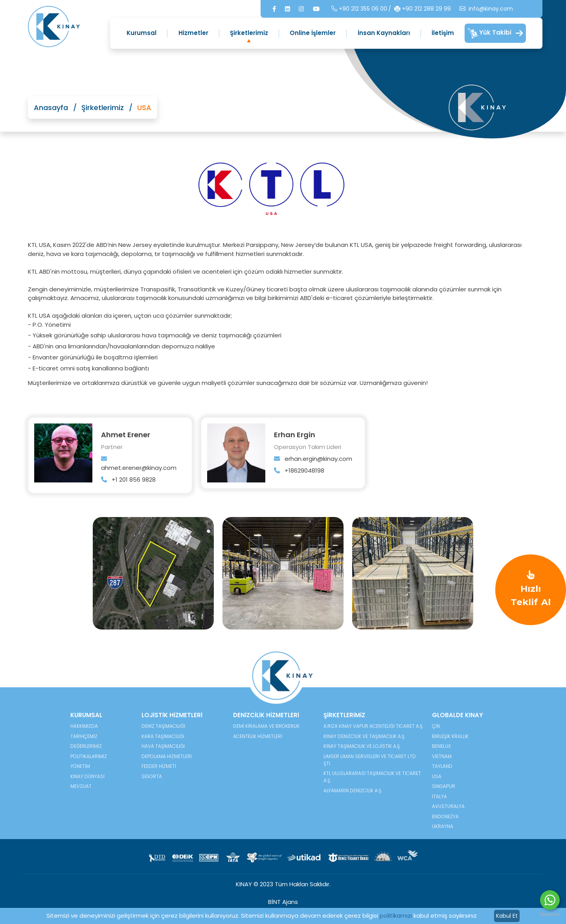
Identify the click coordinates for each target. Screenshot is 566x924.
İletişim (443, 33)
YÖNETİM (80, 766)
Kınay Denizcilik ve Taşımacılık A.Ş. (364, 736)
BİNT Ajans (283, 902)
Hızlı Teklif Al (531, 589)
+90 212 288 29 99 (402, 9)
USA (437, 776)
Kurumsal (141, 33)
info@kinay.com (466, 9)
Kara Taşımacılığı (163, 736)
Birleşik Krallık (450, 736)
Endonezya (445, 816)
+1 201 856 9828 (128, 479)
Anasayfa (51, 108)
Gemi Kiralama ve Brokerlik (266, 726)
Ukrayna (443, 826)
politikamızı (396, 916)
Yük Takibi (495, 33)
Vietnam (442, 756)
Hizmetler (193, 33)
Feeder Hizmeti (159, 766)
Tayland (442, 766)
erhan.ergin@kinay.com (313, 459)
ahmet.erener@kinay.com (139, 464)
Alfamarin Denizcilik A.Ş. (353, 791)
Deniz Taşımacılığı (163, 726)
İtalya (439, 796)
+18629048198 (299, 470)
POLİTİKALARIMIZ (89, 756)
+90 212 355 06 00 (339, 9)
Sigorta (152, 776)
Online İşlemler (313, 33)
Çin (436, 726)
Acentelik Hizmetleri (258, 736)
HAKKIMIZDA (84, 726)
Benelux (441, 746)
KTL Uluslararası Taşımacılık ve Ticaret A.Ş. (372, 777)
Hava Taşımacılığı (163, 746)
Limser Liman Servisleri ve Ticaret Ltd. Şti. (370, 760)
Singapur (444, 786)
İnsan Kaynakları (384, 33)
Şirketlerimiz (249, 33)
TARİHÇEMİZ (84, 736)
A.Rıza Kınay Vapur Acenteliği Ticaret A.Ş (373, 726)
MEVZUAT (81, 786)
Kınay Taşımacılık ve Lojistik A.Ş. (362, 746)
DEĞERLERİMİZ (86, 746)
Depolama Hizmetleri (167, 756)
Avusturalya (448, 806)
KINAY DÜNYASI (87, 776)
